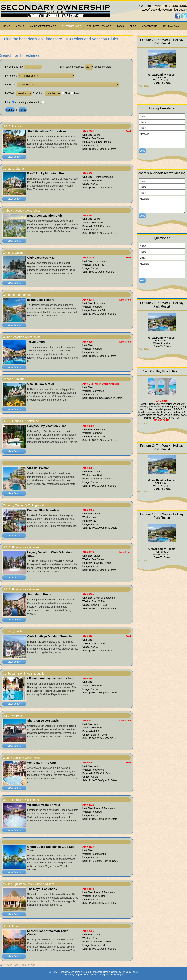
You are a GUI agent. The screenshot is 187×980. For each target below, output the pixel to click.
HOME (6, 26)
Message (162, 140)
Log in (120, 975)
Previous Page (9, 965)
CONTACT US (150, 26)
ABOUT (20, 26)
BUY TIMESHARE (71, 26)
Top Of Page (27, 965)
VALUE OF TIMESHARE (43, 26)
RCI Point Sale (171, 26)
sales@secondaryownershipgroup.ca (164, 10)
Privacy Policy (130, 972)
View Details (14, 157)
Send (142, 151)
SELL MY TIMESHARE (99, 26)
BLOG (133, 26)
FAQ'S (120, 26)
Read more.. (143, 86)
